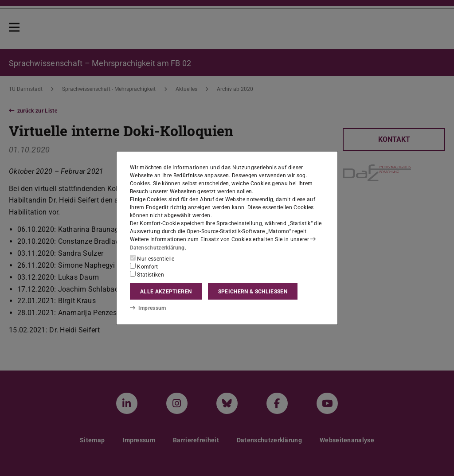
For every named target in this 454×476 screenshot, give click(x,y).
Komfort (144, 266)
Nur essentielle (152, 258)
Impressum (148, 308)
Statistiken (147, 274)
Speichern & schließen (253, 292)
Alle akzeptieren (166, 292)
